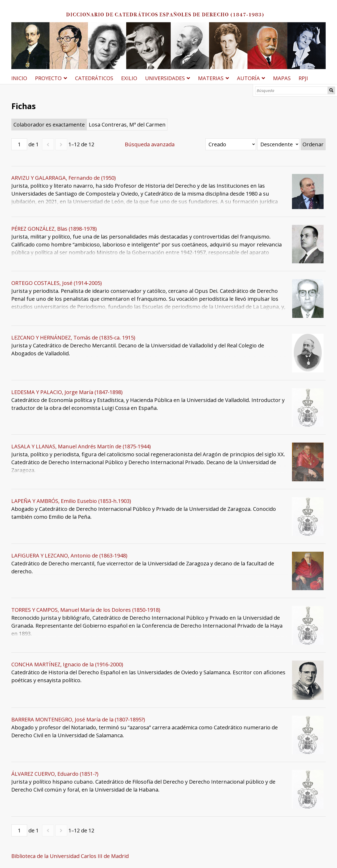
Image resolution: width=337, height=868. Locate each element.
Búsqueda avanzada (150, 144)
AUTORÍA (248, 78)
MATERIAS (211, 78)
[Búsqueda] (292, 90)
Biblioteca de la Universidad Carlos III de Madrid (70, 856)
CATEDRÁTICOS (94, 78)
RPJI (303, 78)
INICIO (19, 78)
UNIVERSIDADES (165, 78)
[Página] (19, 144)
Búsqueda (331, 90)
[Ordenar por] (231, 144)
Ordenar (313, 144)
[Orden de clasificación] (278, 144)
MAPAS (282, 78)
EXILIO (129, 78)
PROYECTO (48, 78)
